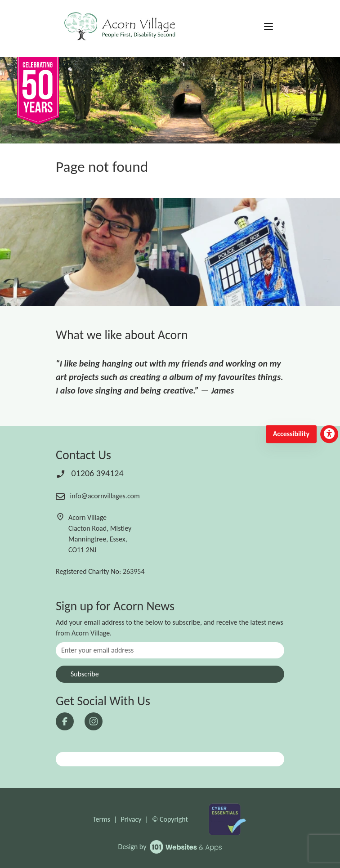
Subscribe (85, 674)
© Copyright (170, 819)
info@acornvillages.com (98, 496)
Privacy (131, 819)
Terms (101, 819)
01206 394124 (90, 473)
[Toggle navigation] (268, 27)
